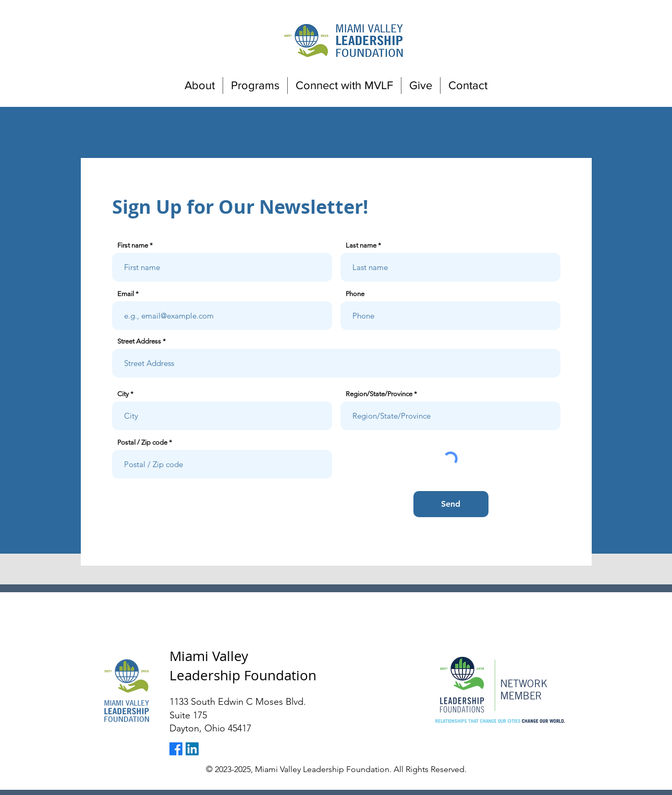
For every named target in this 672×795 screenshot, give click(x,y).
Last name (361, 245)
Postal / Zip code (142, 442)
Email (126, 294)
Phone (355, 294)
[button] (200, 85)
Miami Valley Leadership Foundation (243, 665)
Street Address (139, 341)
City (123, 394)
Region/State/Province (379, 394)
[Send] (451, 504)
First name (133, 245)
